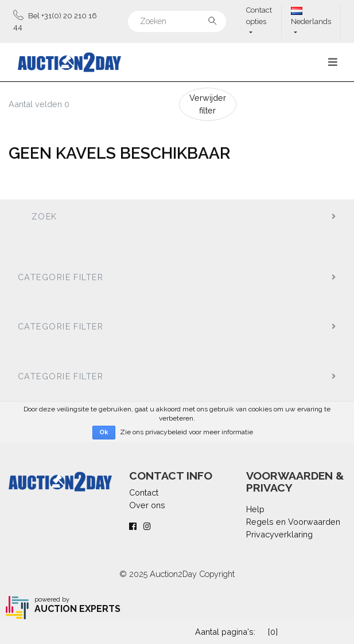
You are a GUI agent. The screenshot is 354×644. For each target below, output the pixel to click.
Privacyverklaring (279, 534)
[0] (273, 632)
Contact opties (259, 16)
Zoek (44, 216)
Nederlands (311, 16)
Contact (144, 492)
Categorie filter (61, 277)
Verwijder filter (208, 104)
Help (255, 509)
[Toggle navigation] (333, 62)
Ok (104, 432)
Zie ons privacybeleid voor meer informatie (186, 432)
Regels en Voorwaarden (293, 522)
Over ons (147, 505)
